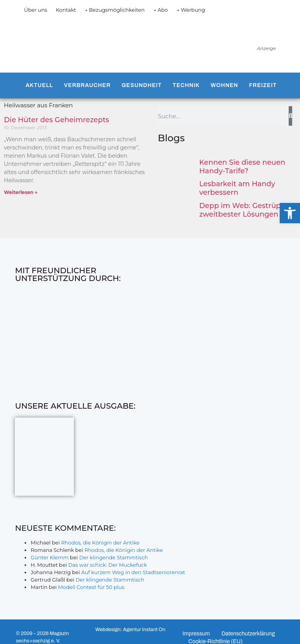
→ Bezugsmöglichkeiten (115, 10)
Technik (186, 85)
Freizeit (263, 85)
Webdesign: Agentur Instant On (130, 630)
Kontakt (66, 10)
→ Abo (161, 10)
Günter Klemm (49, 557)
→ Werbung (191, 10)
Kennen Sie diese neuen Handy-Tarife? (242, 167)
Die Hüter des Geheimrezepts (56, 120)
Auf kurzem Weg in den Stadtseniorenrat (133, 572)
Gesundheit (142, 85)
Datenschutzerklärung (248, 634)
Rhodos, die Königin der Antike (100, 543)
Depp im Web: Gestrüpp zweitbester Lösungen (242, 210)
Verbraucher (87, 85)
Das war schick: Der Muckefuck (108, 565)
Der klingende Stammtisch (114, 557)
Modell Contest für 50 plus (91, 587)
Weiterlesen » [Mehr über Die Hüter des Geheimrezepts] (21, 192)
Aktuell (39, 85)
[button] (290, 213)
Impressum (196, 634)
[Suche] (290, 116)
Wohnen (224, 85)
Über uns (35, 10)
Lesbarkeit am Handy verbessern (237, 188)
